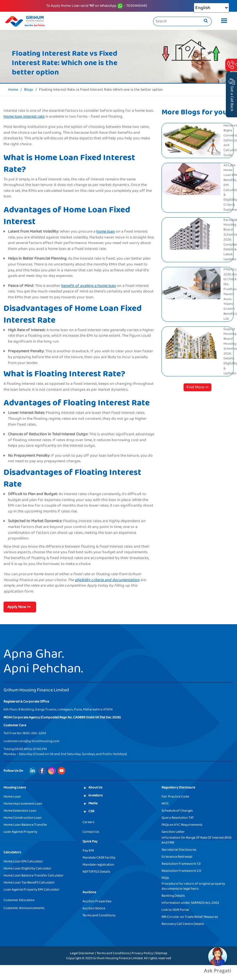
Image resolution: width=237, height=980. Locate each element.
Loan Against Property (20, 832)
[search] (206, 21)
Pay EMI (88, 850)
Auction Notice (94, 908)
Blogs (29, 90)
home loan (106, 231)
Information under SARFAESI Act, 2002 (190, 903)
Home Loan (12, 797)
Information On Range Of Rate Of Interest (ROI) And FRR (196, 840)
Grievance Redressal (177, 857)
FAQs (165, 878)
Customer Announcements (24, 908)
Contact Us (91, 832)
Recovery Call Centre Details (183, 924)
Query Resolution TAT (178, 818)
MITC (165, 804)
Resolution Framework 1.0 (181, 864)
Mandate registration (98, 865)
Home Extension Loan (20, 811)
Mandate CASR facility (99, 858)
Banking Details (173, 896)
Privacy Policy (142, 953)
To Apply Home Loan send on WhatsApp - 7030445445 (97, 6)
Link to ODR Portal (175, 910)
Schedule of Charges (177, 811)
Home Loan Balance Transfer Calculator (34, 875)
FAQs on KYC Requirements (182, 825)
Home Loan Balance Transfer (25, 825)
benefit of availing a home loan (89, 286)
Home (13, 90)
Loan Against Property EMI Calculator (32, 890)
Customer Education (19, 900)
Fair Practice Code (175, 797)
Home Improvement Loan (23, 804)
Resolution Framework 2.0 (181, 871)
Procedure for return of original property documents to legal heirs (193, 886)
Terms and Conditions (99, 915)
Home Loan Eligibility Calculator (28, 868)
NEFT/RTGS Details (96, 872)
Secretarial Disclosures (179, 850)
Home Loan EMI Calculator (23, 861)
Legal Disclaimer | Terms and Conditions (100, 953)
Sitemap (161, 953)
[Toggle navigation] (223, 21)
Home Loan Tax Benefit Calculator (29, 882)
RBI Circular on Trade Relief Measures (190, 917)
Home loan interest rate (24, 116)
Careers (88, 822)
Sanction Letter (173, 832)
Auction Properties (97, 901)
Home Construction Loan (23, 818)
